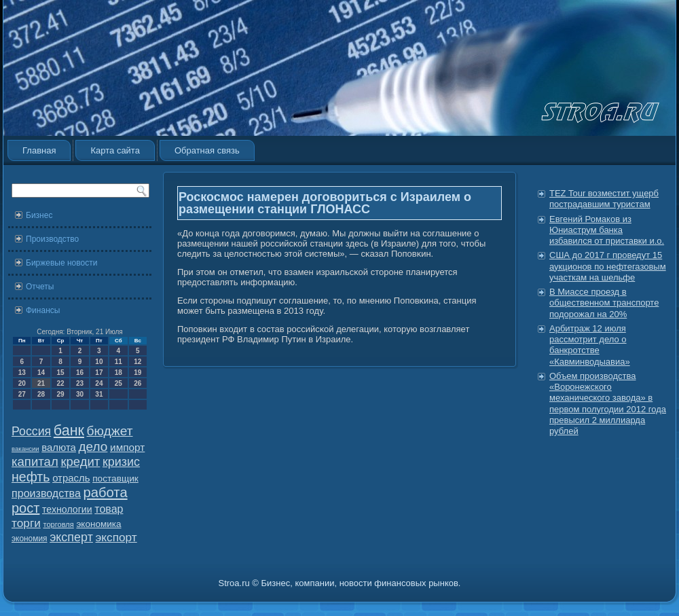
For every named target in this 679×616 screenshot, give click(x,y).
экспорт (116, 537)
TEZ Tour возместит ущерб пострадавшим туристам (604, 199)
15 (60, 373)
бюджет (110, 431)
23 (80, 383)
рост (25, 508)
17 (99, 373)
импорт (127, 447)
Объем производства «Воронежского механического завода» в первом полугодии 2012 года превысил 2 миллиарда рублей (608, 403)
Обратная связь (207, 150)
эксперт (71, 537)
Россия (31, 431)
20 (22, 383)
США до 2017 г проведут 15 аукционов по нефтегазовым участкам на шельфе (608, 266)
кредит (80, 461)
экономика (98, 524)
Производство (52, 239)
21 (41, 383)
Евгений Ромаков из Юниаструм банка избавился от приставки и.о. (607, 230)
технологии (67, 509)
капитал (35, 461)
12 (137, 362)
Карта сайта (115, 150)
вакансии (25, 449)
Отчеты (40, 287)
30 (80, 394)
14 (41, 373)
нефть (31, 477)
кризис (121, 462)
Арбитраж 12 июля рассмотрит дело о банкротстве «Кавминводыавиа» (590, 345)
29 (60, 394)
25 (118, 383)
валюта (59, 447)
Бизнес (39, 215)
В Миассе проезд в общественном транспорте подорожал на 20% (604, 303)
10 (99, 362)
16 (80, 373)
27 (22, 394)
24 (99, 383)
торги (26, 523)
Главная (39, 150)
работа (106, 492)
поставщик (115, 478)
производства (46, 493)
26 (137, 383)
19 (137, 373)
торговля (58, 524)
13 (22, 373)
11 (118, 362)
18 (118, 373)
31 (99, 394)
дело (93, 447)
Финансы (43, 310)
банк (69, 431)
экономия (30, 539)
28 (41, 394)
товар (109, 509)
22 (60, 383)
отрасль (71, 478)
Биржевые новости (61, 263)
